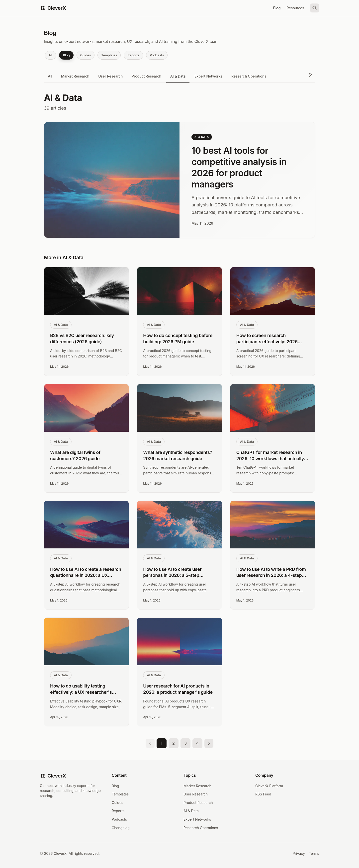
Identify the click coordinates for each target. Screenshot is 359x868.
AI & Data (178, 76)
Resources (295, 8)
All (50, 55)
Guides (86, 55)
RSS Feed (263, 794)
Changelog (121, 828)
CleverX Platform (269, 786)
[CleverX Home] (53, 8)
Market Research (75, 76)
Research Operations (249, 76)
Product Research (146, 76)
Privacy (299, 853)
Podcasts (157, 55)
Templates (109, 55)
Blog (277, 8)
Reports (133, 55)
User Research (110, 76)
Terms (314, 853)
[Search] (315, 8)
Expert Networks (208, 76)
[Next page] (209, 743)
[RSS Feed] (311, 75)
